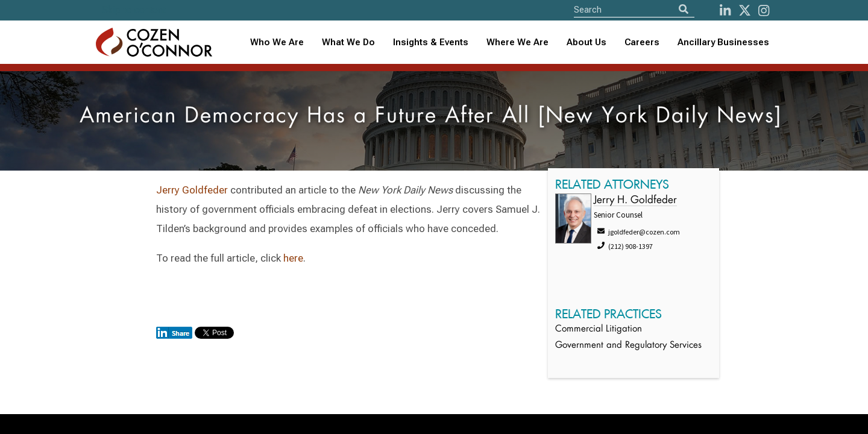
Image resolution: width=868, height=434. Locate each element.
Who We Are (277, 42)
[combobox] (431, 42)
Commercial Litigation (599, 329)
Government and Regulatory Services (628, 346)
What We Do (348, 42)
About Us (587, 42)
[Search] (684, 9)
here (293, 258)
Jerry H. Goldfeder (635, 200)
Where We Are (517, 42)
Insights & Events (431, 42)
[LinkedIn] (725, 11)
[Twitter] (745, 11)
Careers (642, 42)
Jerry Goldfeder (193, 190)
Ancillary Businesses (723, 42)
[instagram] (764, 11)
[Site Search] (634, 9)
